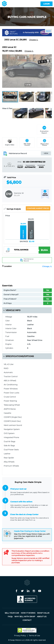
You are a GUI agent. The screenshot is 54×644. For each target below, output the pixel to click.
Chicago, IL (47, 266)
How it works (28, 613)
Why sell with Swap (25, 617)
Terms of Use (34, 636)
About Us (42, 617)
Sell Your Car (12, 613)
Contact (27, 620)
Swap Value (43, 613)
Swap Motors (16, 640)
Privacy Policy (20, 636)
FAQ (10, 617)
